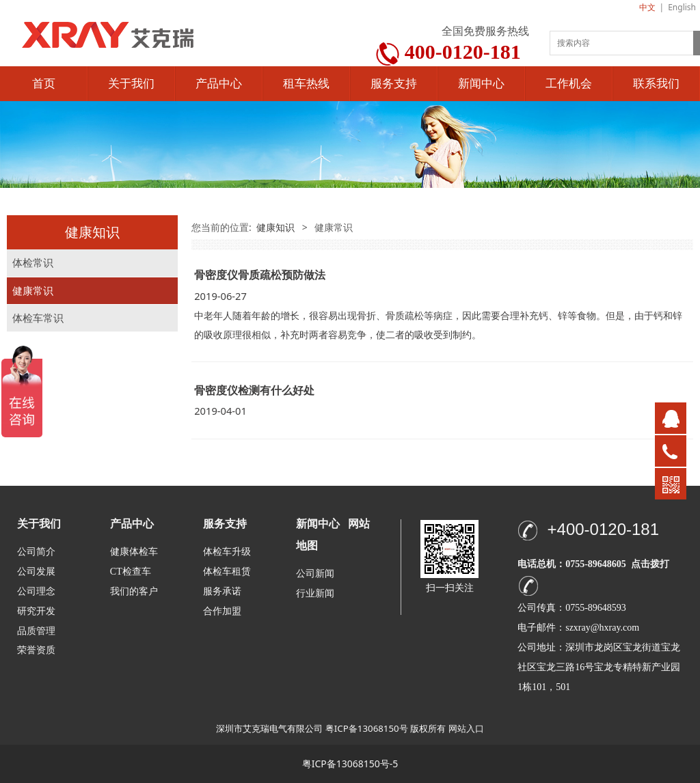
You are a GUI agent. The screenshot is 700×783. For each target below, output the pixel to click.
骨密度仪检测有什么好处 (254, 390)
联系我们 (656, 84)
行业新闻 (315, 593)
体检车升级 (227, 552)
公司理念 (36, 591)
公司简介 (36, 552)
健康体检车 (134, 552)
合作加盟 (222, 611)
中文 (647, 7)
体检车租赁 (227, 572)
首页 (44, 84)
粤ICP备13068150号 (367, 728)
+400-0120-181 (603, 529)
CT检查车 (131, 572)
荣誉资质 (36, 649)
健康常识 (33, 291)
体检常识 (33, 263)
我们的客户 (134, 591)
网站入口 (466, 728)
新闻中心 (481, 84)
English (682, 7)
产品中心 (219, 84)
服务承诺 (222, 591)
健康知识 (275, 227)
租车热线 (306, 84)
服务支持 (394, 84)
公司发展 (36, 572)
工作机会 (569, 84)
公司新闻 (315, 574)
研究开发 (36, 611)
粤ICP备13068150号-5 (350, 764)
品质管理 (36, 630)
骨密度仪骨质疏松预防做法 (260, 275)
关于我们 (131, 84)
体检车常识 (38, 318)
